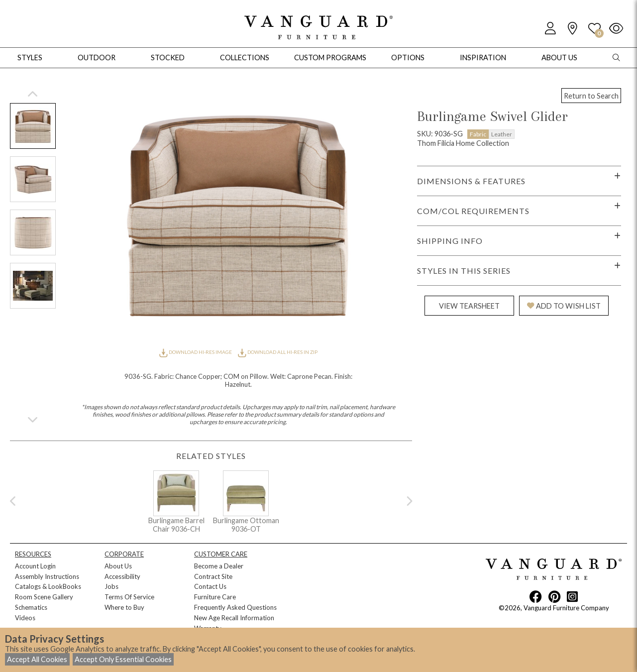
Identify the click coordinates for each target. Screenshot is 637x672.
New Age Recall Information (234, 618)
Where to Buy (124, 607)
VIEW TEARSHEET (469, 306)
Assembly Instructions (47, 576)
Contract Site (213, 576)
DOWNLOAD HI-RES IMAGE (196, 352)
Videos (25, 618)
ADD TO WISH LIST (564, 306)
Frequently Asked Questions (235, 607)
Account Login (35, 566)
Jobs (111, 586)
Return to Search (591, 96)
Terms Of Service (129, 597)
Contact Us (210, 586)
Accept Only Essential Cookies (123, 659)
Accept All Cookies (37, 659)
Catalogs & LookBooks (48, 586)
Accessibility (122, 576)
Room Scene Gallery (44, 597)
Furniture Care (215, 597)
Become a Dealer (219, 566)
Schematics (31, 607)
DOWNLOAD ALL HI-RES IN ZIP (278, 352)
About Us (118, 566)
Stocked (168, 57)
